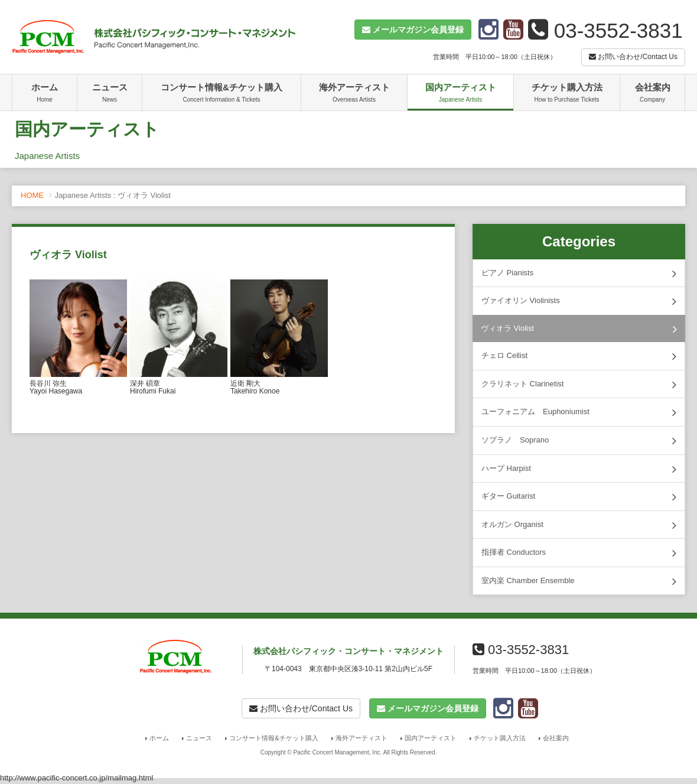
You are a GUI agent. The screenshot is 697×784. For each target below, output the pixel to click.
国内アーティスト (460, 94)
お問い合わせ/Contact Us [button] (633, 57)
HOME (32, 195)
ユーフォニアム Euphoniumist (579, 412)
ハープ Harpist (579, 469)
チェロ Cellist (579, 356)
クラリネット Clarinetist (579, 385)
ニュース (110, 94)
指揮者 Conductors (579, 553)
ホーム (45, 94)
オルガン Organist (579, 525)
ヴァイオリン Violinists (579, 301)
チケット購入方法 (567, 94)
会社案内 (652, 94)
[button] (413, 30)
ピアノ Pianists (579, 274)
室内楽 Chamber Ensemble (579, 581)
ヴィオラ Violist (579, 329)
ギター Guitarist (579, 497)
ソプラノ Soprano (579, 441)
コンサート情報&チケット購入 (222, 94)
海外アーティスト (354, 94)
